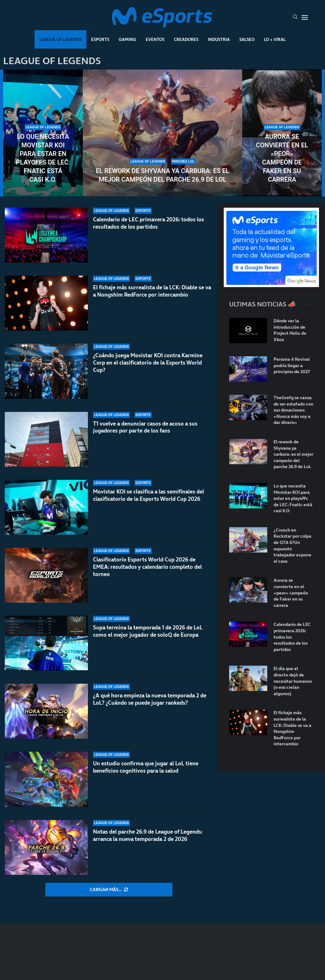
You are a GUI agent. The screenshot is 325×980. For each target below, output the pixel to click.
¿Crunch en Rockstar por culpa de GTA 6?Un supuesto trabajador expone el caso (292, 546)
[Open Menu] (305, 17)
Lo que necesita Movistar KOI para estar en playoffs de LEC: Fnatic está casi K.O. (43, 158)
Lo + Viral (275, 39)
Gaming (127, 39)
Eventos (155, 39)
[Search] (295, 17)
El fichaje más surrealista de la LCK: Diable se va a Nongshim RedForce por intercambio (152, 291)
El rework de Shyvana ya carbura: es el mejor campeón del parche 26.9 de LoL (162, 175)
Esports (100, 39)
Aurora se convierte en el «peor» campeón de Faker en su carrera (282, 158)
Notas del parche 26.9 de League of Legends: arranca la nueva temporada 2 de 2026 (148, 835)
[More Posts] (109, 890)
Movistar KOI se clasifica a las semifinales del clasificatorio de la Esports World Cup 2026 (149, 495)
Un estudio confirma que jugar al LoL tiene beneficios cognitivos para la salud (146, 767)
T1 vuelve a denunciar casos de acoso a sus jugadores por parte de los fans (145, 427)
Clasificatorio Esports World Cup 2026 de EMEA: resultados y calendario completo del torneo (147, 567)
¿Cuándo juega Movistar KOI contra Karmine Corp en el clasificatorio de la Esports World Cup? (148, 363)
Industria (219, 39)
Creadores (186, 39)
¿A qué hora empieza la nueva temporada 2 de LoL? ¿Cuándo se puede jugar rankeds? (150, 699)
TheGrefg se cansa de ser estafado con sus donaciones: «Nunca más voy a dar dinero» (293, 410)
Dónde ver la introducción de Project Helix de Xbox (290, 330)
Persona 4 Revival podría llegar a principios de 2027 (292, 366)
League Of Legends (60, 39)
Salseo (247, 39)
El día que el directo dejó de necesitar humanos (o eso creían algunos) (293, 681)
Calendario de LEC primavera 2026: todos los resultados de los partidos (149, 223)
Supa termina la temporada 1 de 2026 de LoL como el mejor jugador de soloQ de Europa (148, 631)
